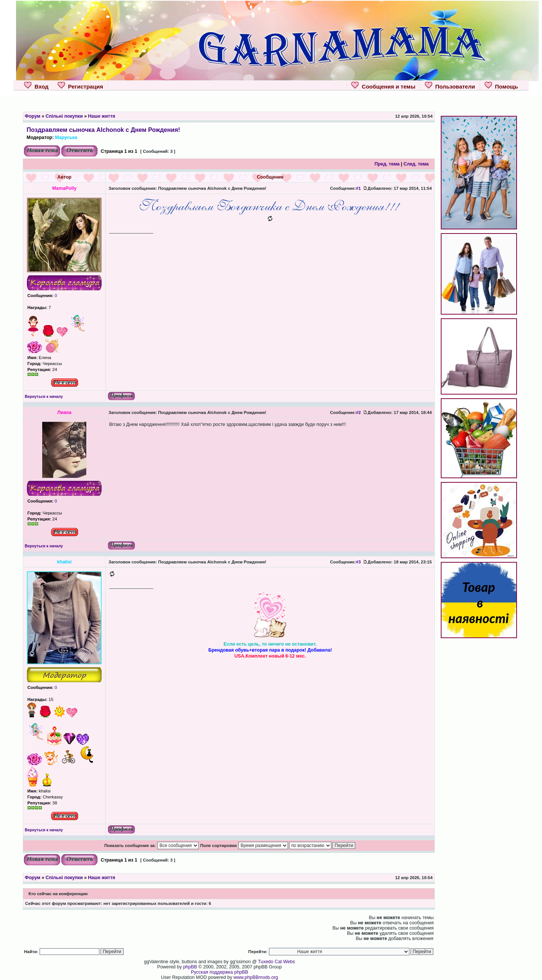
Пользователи (450, 86)
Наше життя (102, 116)
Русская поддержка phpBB (220, 972)
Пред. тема (387, 164)
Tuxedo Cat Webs (277, 962)
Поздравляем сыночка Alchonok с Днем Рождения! (103, 130)
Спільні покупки (64, 116)
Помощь (501, 86)
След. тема (416, 164)
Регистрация (80, 86)
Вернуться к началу (44, 397)
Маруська (66, 137)
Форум (32, 116)
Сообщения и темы (383, 86)
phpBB (190, 967)
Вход (36, 86)
